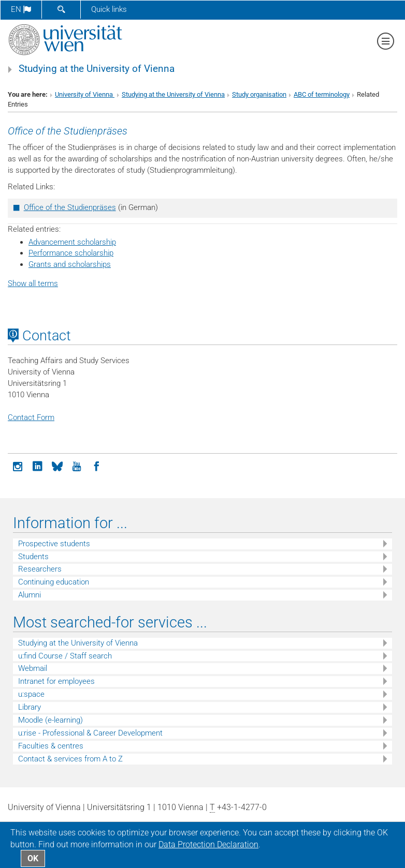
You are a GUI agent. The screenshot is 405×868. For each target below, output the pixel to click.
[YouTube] (77, 466)
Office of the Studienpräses (70, 207)
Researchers (40, 569)
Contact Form (31, 417)
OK (33, 858)
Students (33, 557)
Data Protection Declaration (208, 844)
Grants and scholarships (70, 264)
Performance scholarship (71, 253)
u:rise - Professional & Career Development (90, 733)
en (21, 9)
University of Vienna (85, 94)
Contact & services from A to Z (70, 759)
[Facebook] (96, 466)
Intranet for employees (56, 681)
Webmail (33, 668)
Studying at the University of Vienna (97, 69)
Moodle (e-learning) (50, 720)
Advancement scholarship (72, 242)
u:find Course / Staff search (65, 656)
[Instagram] (18, 466)
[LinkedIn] (37, 466)
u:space (31, 694)
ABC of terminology (322, 94)
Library (30, 707)
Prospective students (54, 544)
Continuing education (54, 582)
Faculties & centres (51, 746)
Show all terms (33, 283)
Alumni (30, 595)
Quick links (109, 9)
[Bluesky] (57, 466)
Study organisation (259, 94)
